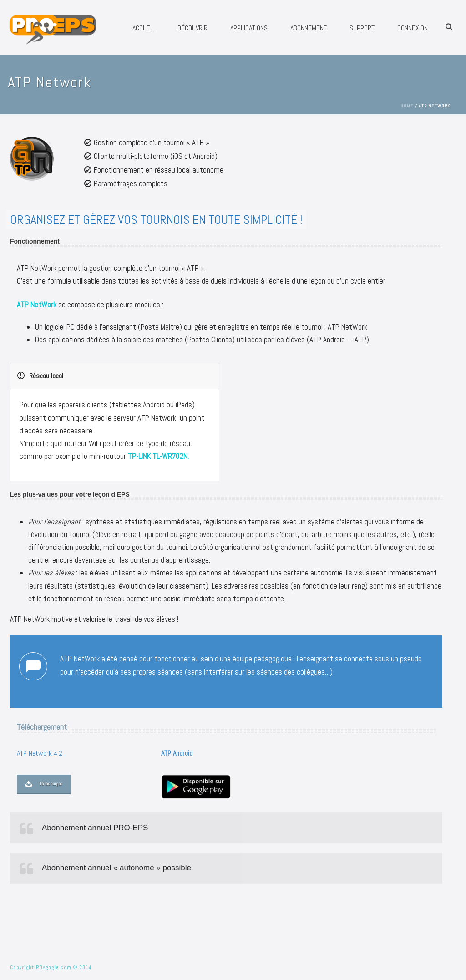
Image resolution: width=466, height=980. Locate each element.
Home (407, 106)
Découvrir (192, 28)
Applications (249, 28)
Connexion (413, 28)
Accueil (144, 28)
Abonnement (309, 28)
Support (362, 28)
